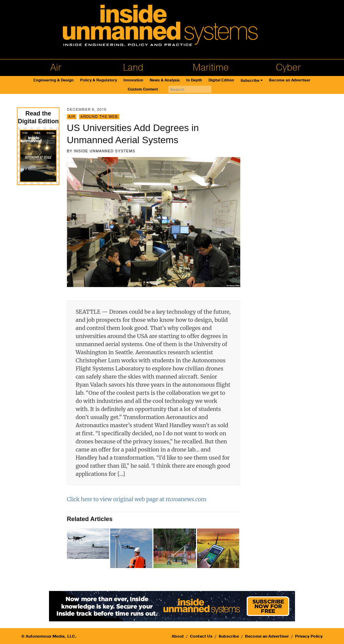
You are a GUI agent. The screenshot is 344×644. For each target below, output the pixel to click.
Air (56, 68)
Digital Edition (221, 80)
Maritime (211, 68)
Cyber (288, 68)
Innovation (133, 80)
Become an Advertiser (290, 80)
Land (133, 68)
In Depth (194, 80)
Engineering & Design (54, 80)
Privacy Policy (309, 636)
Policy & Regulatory (99, 80)
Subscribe (250, 81)
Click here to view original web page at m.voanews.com (137, 499)
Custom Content (143, 89)
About (178, 636)
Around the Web (99, 117)
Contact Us (201, 636)
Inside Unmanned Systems (104, 151)
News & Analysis (165, 80)
